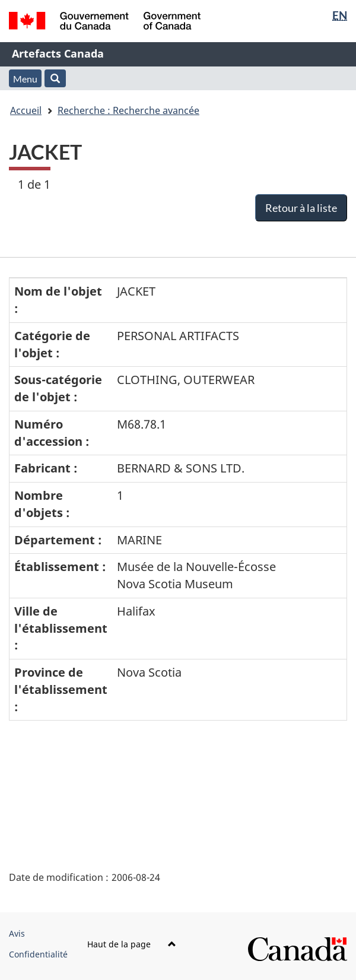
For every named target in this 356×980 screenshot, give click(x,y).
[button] (55, 78)
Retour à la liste (301, 208)
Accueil (26, 110)
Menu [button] (25, 79)
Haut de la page (132, 944)
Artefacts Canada (58, 53)
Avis (17, 933)
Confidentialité (38, 954)
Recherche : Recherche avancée (128, 110)
